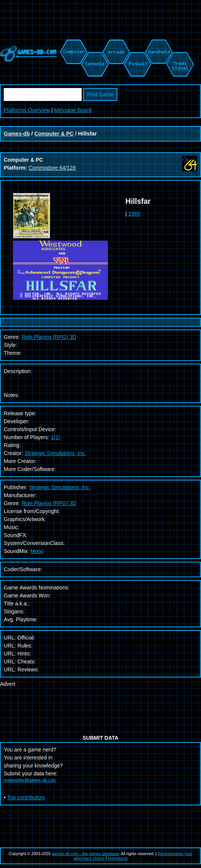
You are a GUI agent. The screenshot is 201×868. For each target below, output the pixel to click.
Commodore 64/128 (52, 168)
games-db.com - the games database (85, 854)
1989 (134, 214)
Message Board (73, 110)
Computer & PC (54, 134)
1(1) (56, 437)
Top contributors (26, 797)
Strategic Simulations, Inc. (55, 453)
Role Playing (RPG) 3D (49, 337)
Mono (37, 551)
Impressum (118, 858)
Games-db (17, 134)
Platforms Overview (27, 110)
